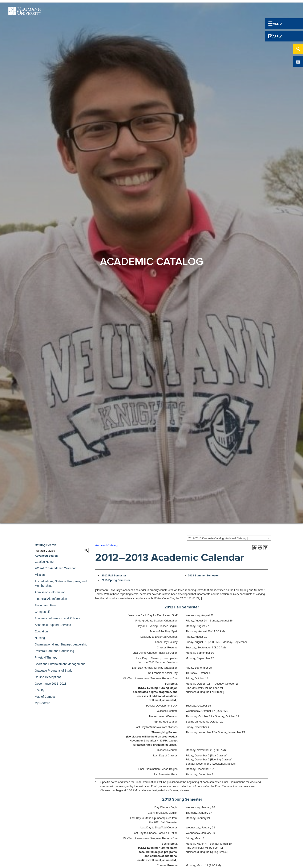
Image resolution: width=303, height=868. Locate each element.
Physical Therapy (46, 657)
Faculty (39, 690)
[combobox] (229, 538)
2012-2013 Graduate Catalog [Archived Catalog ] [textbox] (218, 538)
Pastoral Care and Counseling (54, 651)
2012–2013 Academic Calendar (55, 568)
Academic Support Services (53, 625)
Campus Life (43, 612)
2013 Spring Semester (116, 580)
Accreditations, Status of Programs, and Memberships (61, 583)
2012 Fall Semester (114, 575)
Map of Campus (45, 697)
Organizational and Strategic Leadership (61, 644)
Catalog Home (44, 562)
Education (41, 631)
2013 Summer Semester (203, 575)
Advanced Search (46, 556)
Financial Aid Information (51, 599)
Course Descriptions (48, 677)
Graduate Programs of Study (53, 671)
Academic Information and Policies (57, 618)
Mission (40, 575)
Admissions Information (50, 592)
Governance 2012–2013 (50, 684)
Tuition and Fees (46, 605)
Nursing (40, 638)
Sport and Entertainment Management (60, 664)
